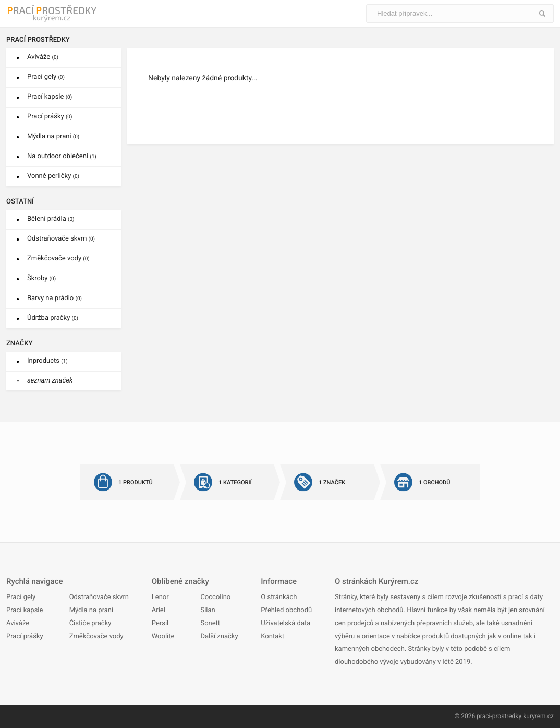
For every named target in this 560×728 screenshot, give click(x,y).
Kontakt (272, 636)
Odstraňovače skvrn (61, 239)
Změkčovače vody (58, 259)
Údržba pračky (53, 318)
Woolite (163, 636)
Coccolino (215, 597)
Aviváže (43, 57)
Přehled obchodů (286, 610)
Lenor (160, 597)
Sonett (210, 623)
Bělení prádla (51, 219)
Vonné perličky (53, 176)
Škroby (41, 278)
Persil (160, 623)
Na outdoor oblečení (62, 156)
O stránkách (279, 597)
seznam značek (50, 381)
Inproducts (47, 361)
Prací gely (46, 77)
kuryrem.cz (538, 716)
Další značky (219, 636)
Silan (208, 610)
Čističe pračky (90, 623)
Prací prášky (50, 117)
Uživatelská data (285, 623)
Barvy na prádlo (54, 298)
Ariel (159, 610)
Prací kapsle (50, 97)
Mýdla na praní (53, 136)
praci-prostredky (499, 716)
